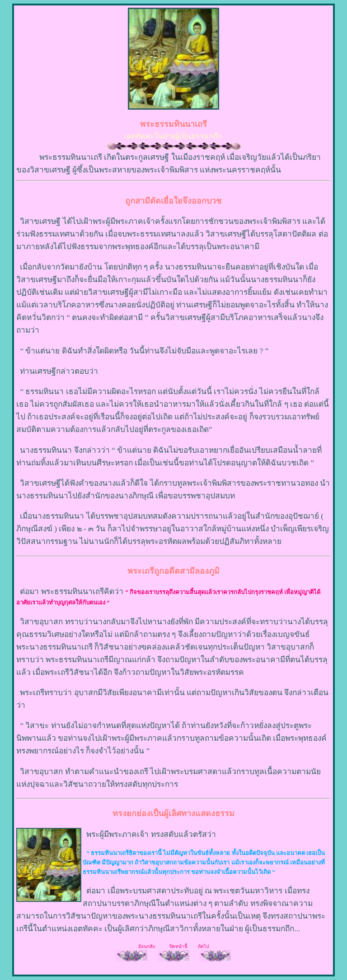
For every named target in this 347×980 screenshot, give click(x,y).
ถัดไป (203, 946)
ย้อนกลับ (147, 946)
